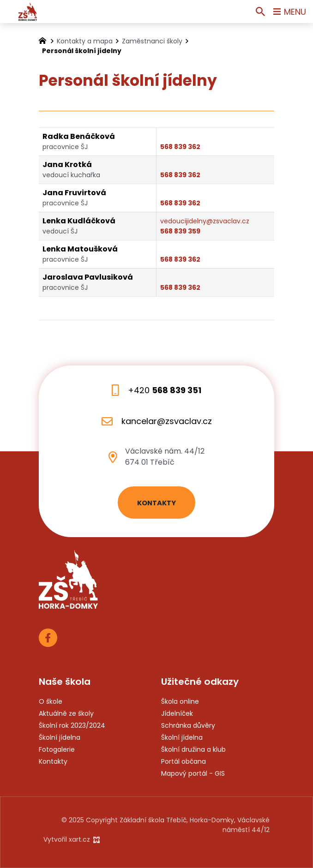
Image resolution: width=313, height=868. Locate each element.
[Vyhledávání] (260, 12)
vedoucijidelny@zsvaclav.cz (205, 221)
